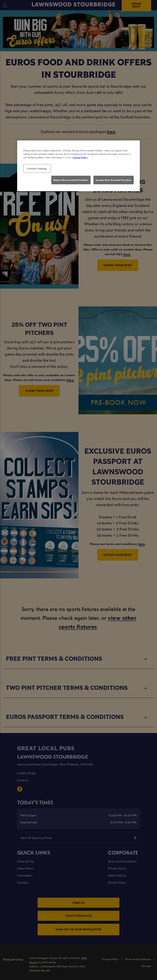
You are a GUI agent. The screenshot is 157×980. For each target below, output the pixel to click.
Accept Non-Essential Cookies (114, 180)
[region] (78, 166)
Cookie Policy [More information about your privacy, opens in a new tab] (80, 157)
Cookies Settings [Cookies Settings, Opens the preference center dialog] (37, 168)
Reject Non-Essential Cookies (71, 180)
